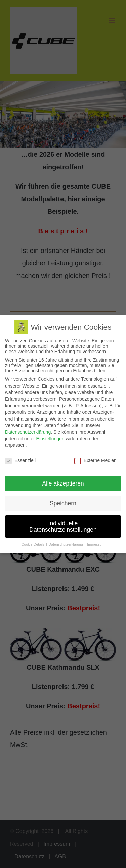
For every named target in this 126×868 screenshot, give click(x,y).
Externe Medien (95, 460)
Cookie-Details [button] (33, 544)
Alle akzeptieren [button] (63, 483)
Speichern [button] (63, 503)
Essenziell (20, 460)
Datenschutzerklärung (28, 431)
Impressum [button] (96, 544)
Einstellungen (50, 438)
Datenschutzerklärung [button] (66, 544)
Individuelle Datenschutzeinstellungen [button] (63, 526)
